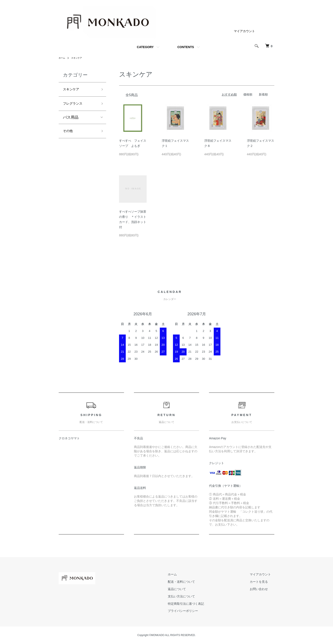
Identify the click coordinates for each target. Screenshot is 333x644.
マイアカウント (244, 31)
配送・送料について (192, 582)
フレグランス (75, 105)
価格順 (248, 94)
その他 (69, 134)
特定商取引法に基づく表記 (196, 604)
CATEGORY (145, 47)
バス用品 (71, 120)
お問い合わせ (262, 589)
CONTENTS (186, 47)
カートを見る (262, 582)
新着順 (263, 94)
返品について (187, 589)
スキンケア (79, 58)
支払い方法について (192, 596)
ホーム (63, 58)
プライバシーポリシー (193, 611)
